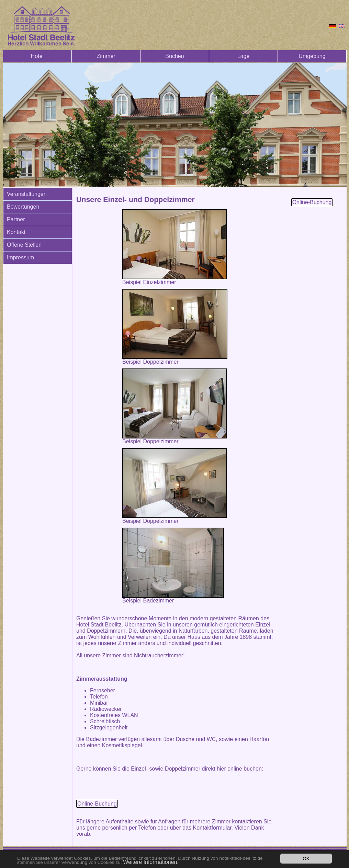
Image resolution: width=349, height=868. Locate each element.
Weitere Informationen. (151, 862)
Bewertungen (23, 207)
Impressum (20, 257)
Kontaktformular (212, 828)
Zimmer (106, 56)
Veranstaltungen (27, 194)
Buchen (174, 56)
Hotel (37, 56)
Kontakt (16, 232)
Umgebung (312, 56)
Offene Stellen (24, 245)
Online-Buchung (97, 804)
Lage (244, 56)
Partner (16, 219)
